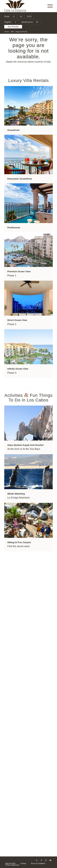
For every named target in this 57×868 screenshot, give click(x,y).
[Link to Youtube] (50, 860)
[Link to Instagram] (46, 860)
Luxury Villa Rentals (28, 80)
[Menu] (49, 6)
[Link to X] (37, 860)
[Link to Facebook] (41, 860)
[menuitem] (49, 6)
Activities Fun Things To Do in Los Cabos (28, 398)
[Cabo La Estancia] (24, 6)
